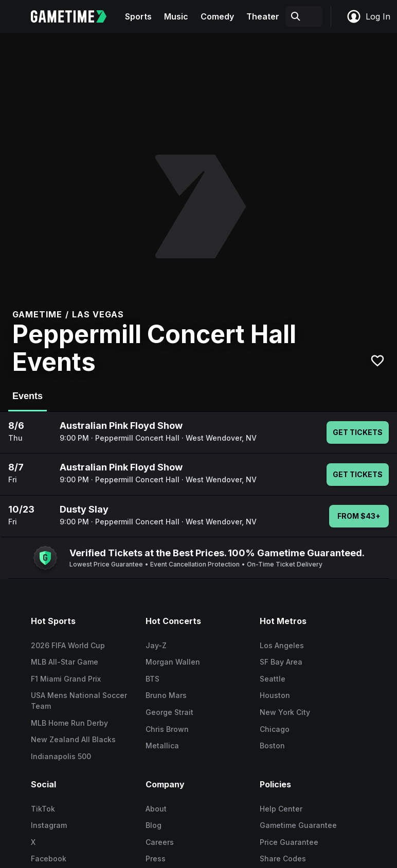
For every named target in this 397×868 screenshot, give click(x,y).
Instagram (49, 825)
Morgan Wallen (173, 662)
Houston (275, 695)
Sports (138, 16)
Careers (160, 842)
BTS (152, 679)
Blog (154, 825)
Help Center (281, 809)
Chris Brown (167, 729)
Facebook (49, 858)
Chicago (275, 729)
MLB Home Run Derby (69, 723)
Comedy (217, 16)
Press (156, 858)
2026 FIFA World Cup (68, 645)
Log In (368, 16)
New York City (285, 712)
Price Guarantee (289, 842)
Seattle (273, 679)
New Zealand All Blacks (73, 739)
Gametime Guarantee (298, 825)
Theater (263, 16)
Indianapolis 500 (61, 756)
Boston (272, 746)
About (156, 809)
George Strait (169, 712)
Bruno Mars (166, 695)
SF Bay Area (281, 662)
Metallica (162, 746)
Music (176, 16)
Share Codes (283, 858)
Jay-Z (156, 645)
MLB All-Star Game (65, 662)
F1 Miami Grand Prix (66, 679)
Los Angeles (282, 645)
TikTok (43, 809)
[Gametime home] (75, 16)
